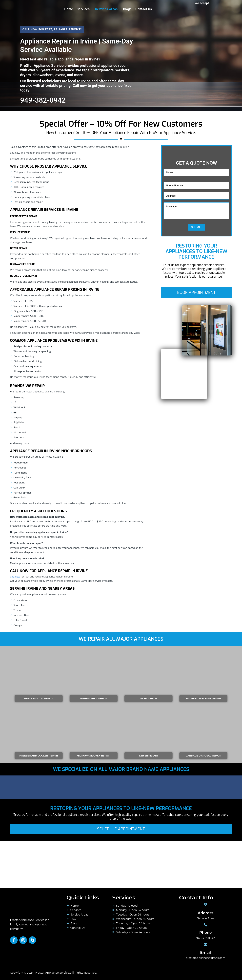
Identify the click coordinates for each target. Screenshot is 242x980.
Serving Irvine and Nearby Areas (42, 588)
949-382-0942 (206, 938)
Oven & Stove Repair (23, 276)
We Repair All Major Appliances (121, 639)
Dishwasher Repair (23, 264)
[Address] (206, 904)
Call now (15, 577)
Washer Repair (20, 232)
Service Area (205, 918)
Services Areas (106, 9)
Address (206, 913)
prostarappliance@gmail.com (205, 958)
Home (69, 9)
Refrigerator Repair (24, 216)
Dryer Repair (19, 248)
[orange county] (25, 864)
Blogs (127, 9)
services (83, 9)
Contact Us (144, 9)
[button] (84, 9)
